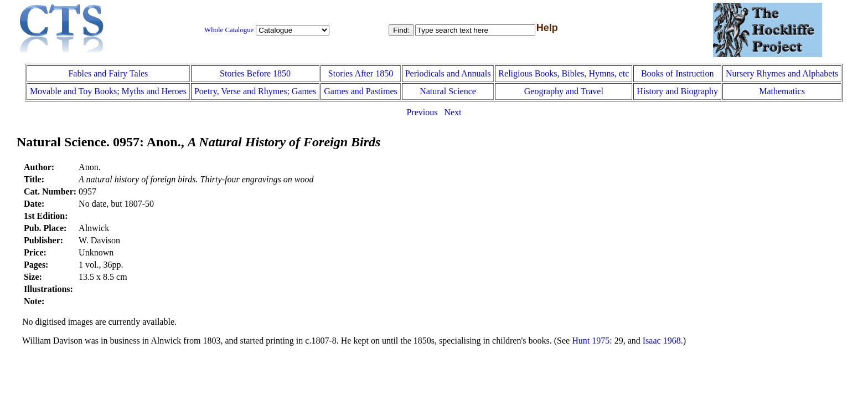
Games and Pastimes (360, 91)
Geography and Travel (564, 91)
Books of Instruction (678, 73)
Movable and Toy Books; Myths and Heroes (108, 91)
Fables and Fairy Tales (108, 73)
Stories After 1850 (361, 73)
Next (453, 112)
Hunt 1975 (591, 341)
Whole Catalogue (229, 30)
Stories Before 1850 (255, 73)
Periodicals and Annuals (448, 73)
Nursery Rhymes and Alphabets (782, 73)
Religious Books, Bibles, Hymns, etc (564, 73)
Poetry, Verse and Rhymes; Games (255, 91)
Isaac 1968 (662, 341)
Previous (422, 112)
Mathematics (782, 91)
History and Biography (677, 91)
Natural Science (448, 91)
